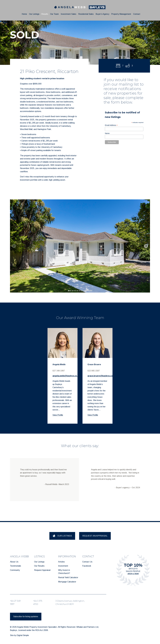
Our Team (54, 14)
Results (45, 14)
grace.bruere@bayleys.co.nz (101, 376)
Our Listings (34, 14)
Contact (137, 14)
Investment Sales (68, 14)
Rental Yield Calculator (68, 577)
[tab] (69, 291)
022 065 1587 (94, 371)
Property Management (121, 14)
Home (24, 14)
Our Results (39, 566)
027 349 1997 (59, 371)
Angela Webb (59, 364)
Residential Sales (86, 14)
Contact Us (87, 562)
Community (15, 570)
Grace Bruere (94, 364)
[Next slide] (146, 246)
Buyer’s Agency (102, 14)
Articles (61, 562)
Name (107, 133)
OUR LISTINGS (62, 536)
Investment (63, 566)
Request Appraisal (42, 570)
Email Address (111, 125)
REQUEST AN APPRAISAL (95, 536)
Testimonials (15, 566)
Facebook (87, 566)
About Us (14, 562)
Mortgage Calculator (67, 582)
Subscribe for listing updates (26, 617)
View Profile (58, 415)
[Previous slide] (14, 246)
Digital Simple (23, 635)
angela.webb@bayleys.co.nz (66, 376)
